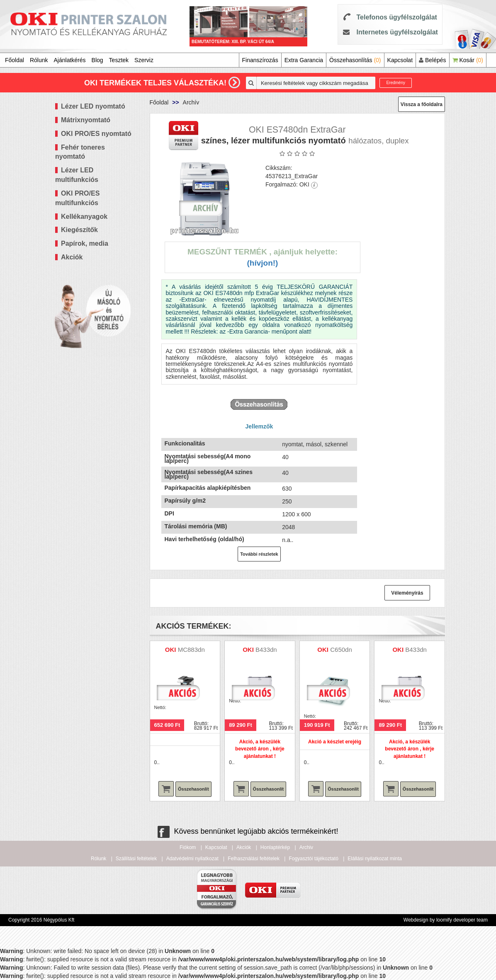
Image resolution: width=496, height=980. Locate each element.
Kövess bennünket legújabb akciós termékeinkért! (248, 831)
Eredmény (396, 83)
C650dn (341, 650)
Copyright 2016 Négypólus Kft (41, 920)
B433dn (266, 650)
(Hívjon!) (262, 263)
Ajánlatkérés (70, 60)
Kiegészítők (79, 230)
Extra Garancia (304, 60)
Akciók (72, 257)
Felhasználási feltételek (254, 859)
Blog (97, 60)
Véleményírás (407, 593)
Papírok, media (85, 243)
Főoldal (15, 60)
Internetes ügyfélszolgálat (397, 32)
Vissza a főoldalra (422, 104)
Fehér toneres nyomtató (80, 152)
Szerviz (144, 60)
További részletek (259, 554)
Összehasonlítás (355, 60)
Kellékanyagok (84, 217)
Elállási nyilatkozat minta (375, 859)
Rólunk (39, 60)
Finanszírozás (260, 60)
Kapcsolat (400, 60)
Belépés (432, 60)
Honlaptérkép (275, 847)
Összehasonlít (193, 789)
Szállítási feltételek (136, 859)
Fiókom (188, 847)
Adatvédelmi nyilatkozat (192, 859)
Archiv (306, 847)
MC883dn (191, 650)
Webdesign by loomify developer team (446, 920)
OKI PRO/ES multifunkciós (77, 198)
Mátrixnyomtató (86, 120)
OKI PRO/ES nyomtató (96, 134)
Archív (191, 102)
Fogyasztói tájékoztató (313, 859)
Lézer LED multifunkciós (77, 175)
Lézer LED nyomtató (93, 106)
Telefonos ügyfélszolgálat (396, 17)
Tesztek (119, 60)
